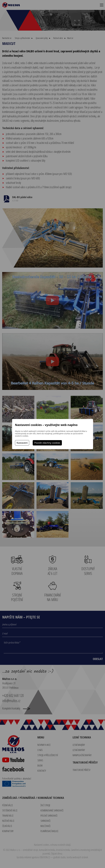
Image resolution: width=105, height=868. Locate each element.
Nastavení (22, 443)
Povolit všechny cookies (47, 443)
